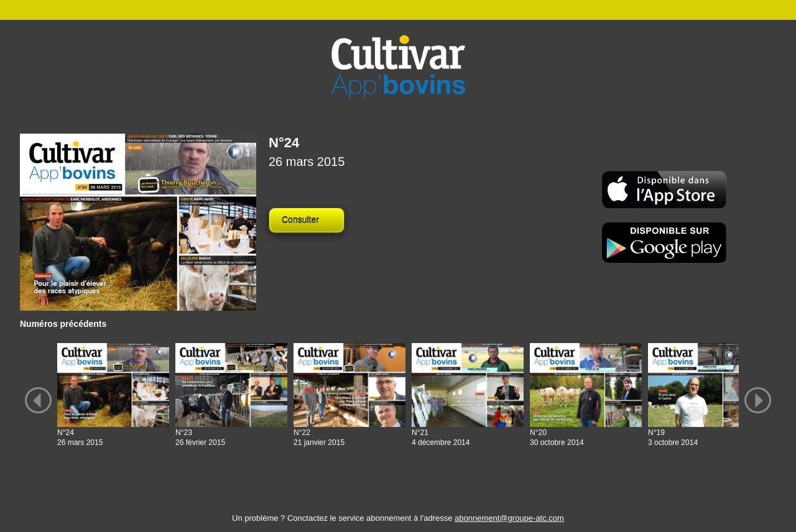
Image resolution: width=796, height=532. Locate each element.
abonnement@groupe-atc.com (509, 518)
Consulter (300, 220)
